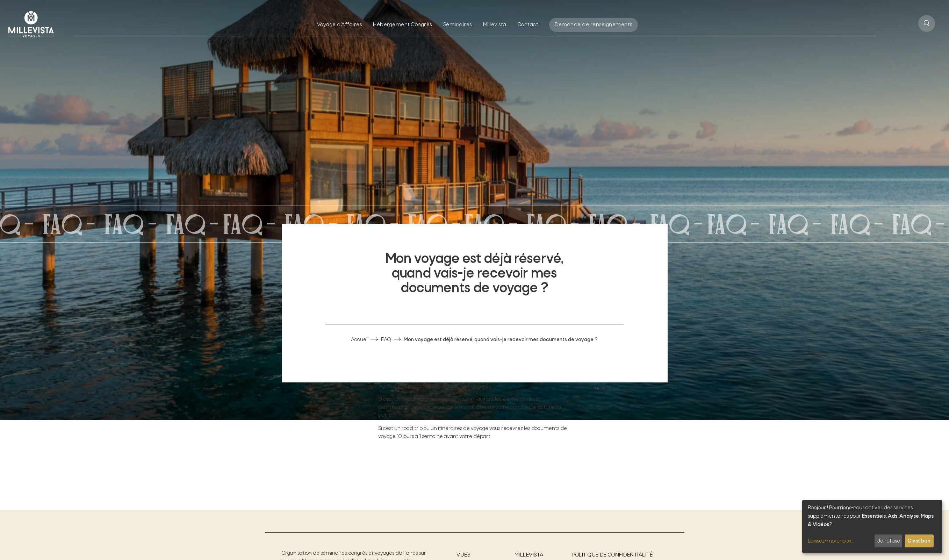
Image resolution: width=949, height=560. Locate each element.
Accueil (360, 340)
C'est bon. (919, 541)
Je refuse (889, 541)
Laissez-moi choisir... (831, 541)
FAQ (386, 340)
